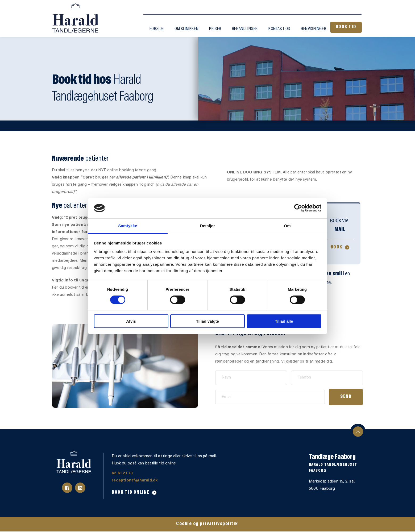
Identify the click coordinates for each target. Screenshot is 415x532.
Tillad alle (284, 321)
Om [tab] (287, 226)
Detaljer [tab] (207, 226)
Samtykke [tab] (128, 226)
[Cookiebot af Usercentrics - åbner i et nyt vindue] (298, 208)
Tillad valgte (207, 321)
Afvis (131, 321)
